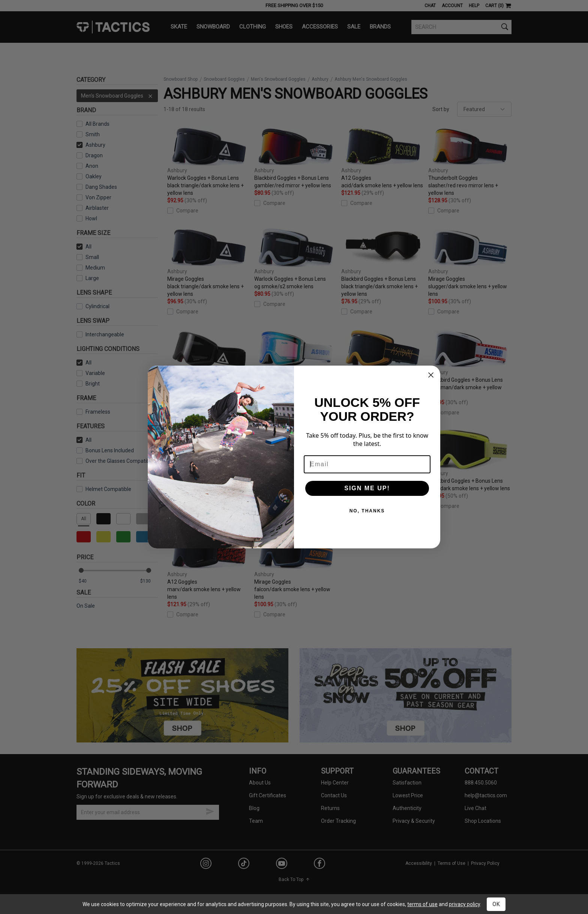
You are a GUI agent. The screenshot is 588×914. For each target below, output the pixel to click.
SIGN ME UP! (367, 488)
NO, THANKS (367, 511)
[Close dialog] (431, 375)
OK (496, 904)
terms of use (422, 904)
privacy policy (464, 904)
